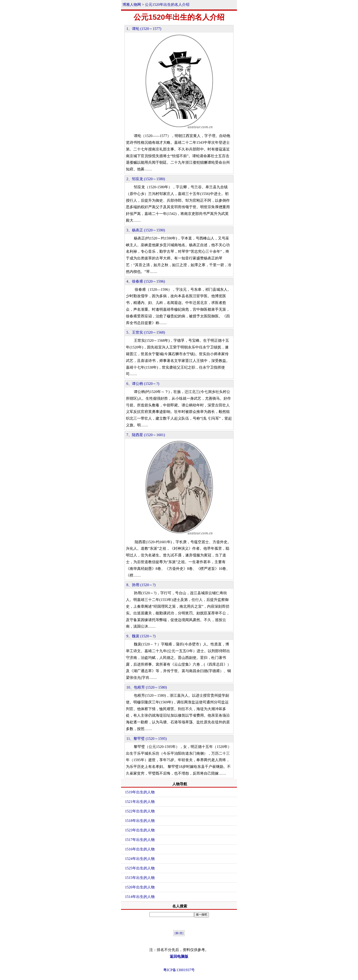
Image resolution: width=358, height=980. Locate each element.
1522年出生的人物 (140, 811)
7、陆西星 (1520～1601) (146, 435)
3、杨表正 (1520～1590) (146, 230)
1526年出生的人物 (140, 887)
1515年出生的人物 (140, 878)
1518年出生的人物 (140, 821)
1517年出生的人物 (140, 840)
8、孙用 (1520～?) (141, 585)
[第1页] (179, 933)
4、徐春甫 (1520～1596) (146, 281)
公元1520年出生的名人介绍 (167, 5)
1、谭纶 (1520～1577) (144, 29)
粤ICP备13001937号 (179, 970)
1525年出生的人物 (140, 868)
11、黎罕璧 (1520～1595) (147, 739)
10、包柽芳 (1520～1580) (147, 687)
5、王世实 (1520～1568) (146, 332)
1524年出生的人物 (140, 859)
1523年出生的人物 (140, 830)
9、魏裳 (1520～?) (141, 636)
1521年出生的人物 (140, 802)
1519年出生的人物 (140, 792)
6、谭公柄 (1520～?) (143, 384)
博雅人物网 (132, 5)
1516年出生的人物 (140, 849)
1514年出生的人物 (140, 897)
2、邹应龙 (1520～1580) (146, 179)
